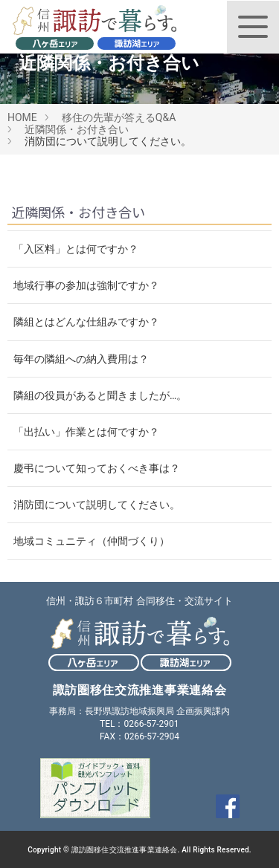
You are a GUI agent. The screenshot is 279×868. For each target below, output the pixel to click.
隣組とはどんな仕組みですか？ (86, 322)
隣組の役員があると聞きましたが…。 (100, 395)
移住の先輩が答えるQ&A (119, 117)
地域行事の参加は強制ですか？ (86, 285)
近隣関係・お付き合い (77, 129)
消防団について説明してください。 (97, 505)
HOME (22, 117)
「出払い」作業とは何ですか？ (86, 432)
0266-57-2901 (151, 724)
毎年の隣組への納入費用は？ (81, 359)
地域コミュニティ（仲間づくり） (92, 541)
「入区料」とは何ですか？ (76, 249)
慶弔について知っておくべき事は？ (97, 468)
